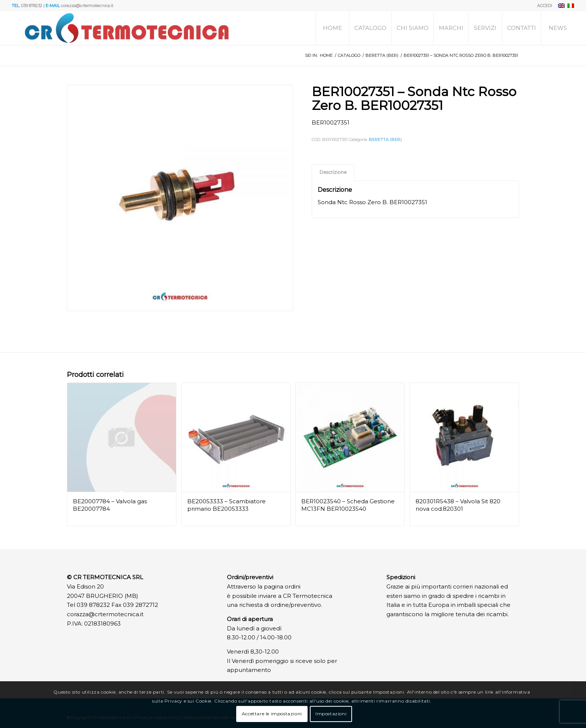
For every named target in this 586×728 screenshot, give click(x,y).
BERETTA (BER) (385, 139)
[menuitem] (543, 6)
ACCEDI (545, 6)
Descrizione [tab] (333, 172)
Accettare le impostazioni (272, 714)
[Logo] (127, 28)
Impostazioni (331, 714)
